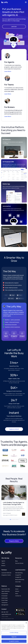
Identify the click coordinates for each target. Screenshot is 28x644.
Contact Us (18, 596)
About (17, 589)
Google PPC (18, 575)
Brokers (3, 565)
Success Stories (19, 563)
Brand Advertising (20, 579)
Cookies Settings (14, 632)
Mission (17, 591)
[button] (13, 47)
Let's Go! (14, 27)
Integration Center (6, 575)
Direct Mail (18, 582)
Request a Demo (14, 541)
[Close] (26, 623)
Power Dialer (5, 600)
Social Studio (5, 594)
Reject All (14, 637)
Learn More (8, 71)
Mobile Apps (5, 598)
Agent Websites (6, 591)
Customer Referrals (6, 573)
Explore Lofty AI (14, 429)
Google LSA (18, 577)
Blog (16, 561)
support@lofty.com (6, 614)
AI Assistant (4, 596)
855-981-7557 (5, 612)
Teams (3, 563)
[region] (14, 632)
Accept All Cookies (14, 641)
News (17, 594)
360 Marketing (19, 573)
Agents (3, 561)
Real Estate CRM (6, 589)
